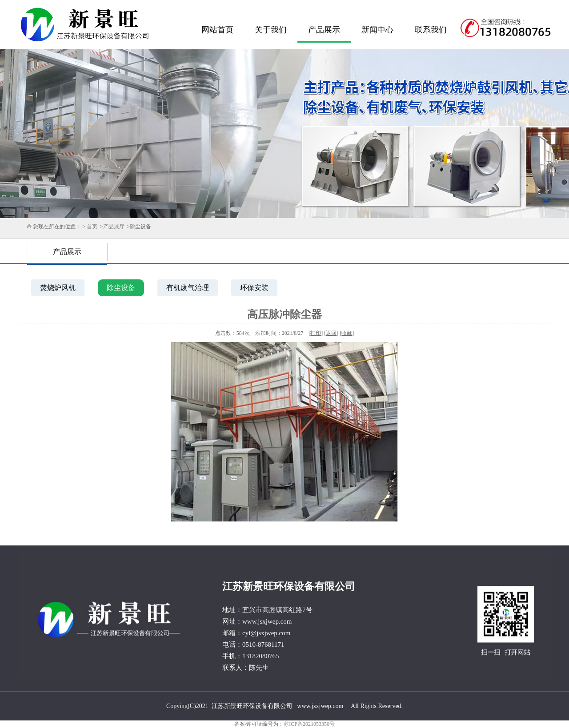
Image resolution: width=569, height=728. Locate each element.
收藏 (347, 333)
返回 (331, 333)
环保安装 (254, 288)
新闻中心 (377, 30)
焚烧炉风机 (58, 288)
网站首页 (217, 30)
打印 (316, 333)
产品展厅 (114, 227)
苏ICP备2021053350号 (309, 724)
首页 (92, 227)
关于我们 (271, 30)
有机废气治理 (188, 288)
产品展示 (324, 30)
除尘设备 (121, 288)
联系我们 (431, 30)
